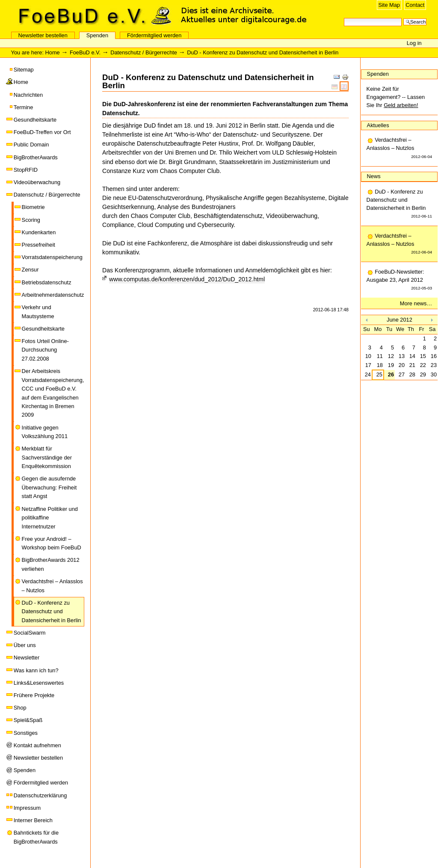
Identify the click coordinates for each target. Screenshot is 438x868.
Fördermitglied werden (154, 35)
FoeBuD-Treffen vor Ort (42, 132)
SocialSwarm (30, 633)
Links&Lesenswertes (39, 683)
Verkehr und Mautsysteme (38, 312)
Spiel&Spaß (28, 720)
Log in (414, 43)
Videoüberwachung (37, 182)
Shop (20, 708)
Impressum (27, 808)
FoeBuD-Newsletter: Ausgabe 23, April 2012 (400, 280)
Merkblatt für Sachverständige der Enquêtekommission (47, 457)
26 (391, 374)
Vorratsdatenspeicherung (52, 257)
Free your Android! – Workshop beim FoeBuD (52, 543)
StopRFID (26, 170)
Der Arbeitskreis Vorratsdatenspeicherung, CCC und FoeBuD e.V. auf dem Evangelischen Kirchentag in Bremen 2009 (53, 393)
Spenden (97, 35)
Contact (415, 5)
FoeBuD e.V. (92, 16)
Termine (24, 107)
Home (53, 52)
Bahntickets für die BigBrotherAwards (36, 837)
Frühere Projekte (34, 695)
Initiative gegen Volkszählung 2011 (45, 432)
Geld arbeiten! (401, 105)
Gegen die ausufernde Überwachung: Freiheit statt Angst (49, 487)
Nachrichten (28, 95)
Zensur (30, 270)
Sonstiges (26, 733)
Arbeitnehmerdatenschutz (53, 295)
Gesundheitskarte (35, 120)
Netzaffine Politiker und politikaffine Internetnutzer (50, 518)
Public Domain (31, 145)
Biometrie (33, 207)
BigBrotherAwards (36, 157)
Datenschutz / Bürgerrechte (144, 52)
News (374, 176)
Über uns (25, 645)
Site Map (389, 5)
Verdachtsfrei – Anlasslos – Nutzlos (52, 586)
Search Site (344, 17)
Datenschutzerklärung (40, 795)
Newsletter (27, 658)
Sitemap (24, 70)
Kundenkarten (39, 232)
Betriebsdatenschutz (47, 282)
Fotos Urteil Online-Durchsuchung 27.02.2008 (45, 350)
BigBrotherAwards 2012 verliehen (51, 564)
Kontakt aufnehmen (37, 745)
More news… (416, 303)
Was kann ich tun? (36, 670)
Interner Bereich (33, 820)
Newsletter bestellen (43, 35)
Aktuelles (378, 125)
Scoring (31, 220)
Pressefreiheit (38, 245)
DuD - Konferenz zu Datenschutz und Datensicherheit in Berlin (52, 611)
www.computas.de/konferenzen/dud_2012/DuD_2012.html (187, 279)
